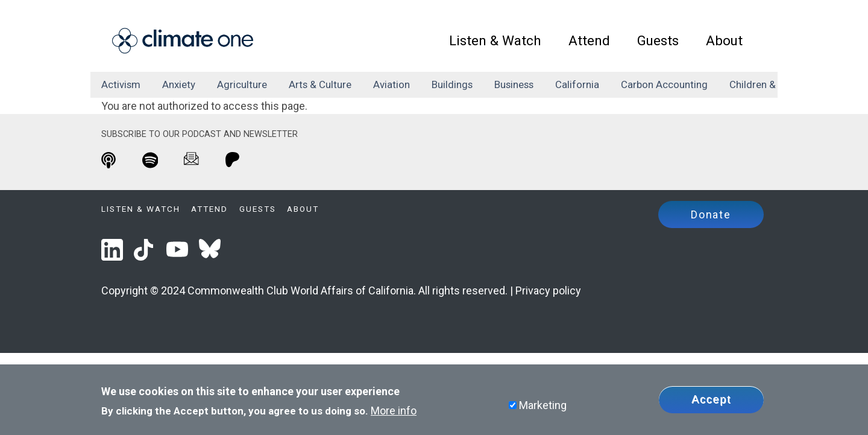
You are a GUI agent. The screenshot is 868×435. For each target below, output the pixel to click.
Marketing (543, 405)
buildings (452, 84)
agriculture (242, 84)
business (514, 84)
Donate (711, 214)
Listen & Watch (495, 40)
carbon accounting (664, 84)
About (724, 40)
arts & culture (320, 84)
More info (394, 411)
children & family (769, 84)
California (577, 84)
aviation (392, 84)
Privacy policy (548, 291)
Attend (589, 40)
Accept (711, 399)
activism (121, 84)
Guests (658, 40)
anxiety (179, 84)
